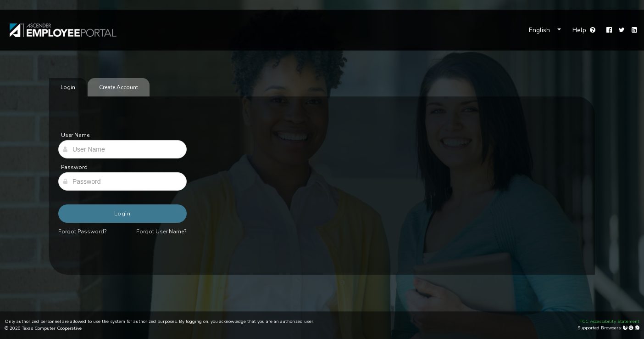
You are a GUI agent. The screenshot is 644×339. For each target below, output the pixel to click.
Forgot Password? (83, 232)
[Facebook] (609, 30)
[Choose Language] (545, 30)
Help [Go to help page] (584, 30)
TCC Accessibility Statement (610, 322)
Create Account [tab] (119, 87)
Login (123, 214)
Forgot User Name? (161, 232)
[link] (58, 30)
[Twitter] (622, 30)
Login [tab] (68, 87)
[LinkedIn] (634, 30)
